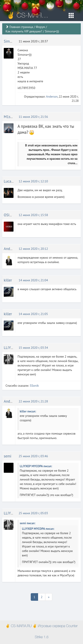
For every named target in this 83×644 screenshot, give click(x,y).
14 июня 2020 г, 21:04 (33, 280)
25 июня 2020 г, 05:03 (33, 513)
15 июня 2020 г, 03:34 (33, 348)
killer (8, 280)
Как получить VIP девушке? (24, 31)
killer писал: (28, 411)
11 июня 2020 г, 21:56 (33, 117)
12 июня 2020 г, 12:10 (33, 181)
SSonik (34, 386)
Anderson (52, 97)
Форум (40, 27)
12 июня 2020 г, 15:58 (33, 215)
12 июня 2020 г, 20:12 (33, 249)
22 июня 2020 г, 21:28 (33, 401)
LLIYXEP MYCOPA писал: (36, 466)
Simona (10, 41)
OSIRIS (9, 215)
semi (8, 456)
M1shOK (11, 117)
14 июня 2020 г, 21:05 (33, 314)
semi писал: (28, 523)
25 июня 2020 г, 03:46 (33, 456)
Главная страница (21, 27)
